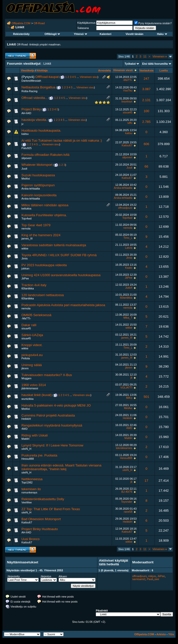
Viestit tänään (134, 34)
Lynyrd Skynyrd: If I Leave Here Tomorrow (52, 445)
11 (145, 56)
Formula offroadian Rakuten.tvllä (45, 155)
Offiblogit (52, 34)
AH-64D (26, 113)
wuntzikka (27, 399)
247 (146, 79)
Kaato (129, 268)
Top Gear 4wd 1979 (36, 225)
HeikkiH (26, 419)
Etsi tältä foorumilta (155, 64)
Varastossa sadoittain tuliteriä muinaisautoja (54, 245)
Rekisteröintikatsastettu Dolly (43, 499)
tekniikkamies (124, 448)
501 (146, 397)
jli (131, 378)
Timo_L (128, 238)
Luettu (164, 70)
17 (146, 481)
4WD (24, 429)
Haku (162, 34)
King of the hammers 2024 (41, 235)
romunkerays (29, 492)
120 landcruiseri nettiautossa (43, 295)
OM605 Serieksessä (36, 315)
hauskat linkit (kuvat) (37, 395)
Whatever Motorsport (37, 165)
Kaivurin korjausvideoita (39, 195)
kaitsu (25, 134)
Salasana (83, 28)
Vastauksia (146, 70)
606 (146, 144)
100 (146, 111)
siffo (130, 123)
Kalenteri (106, 34)
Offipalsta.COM (21, 23)
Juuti (24, 169)
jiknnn (25, 368)
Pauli (150, 579)
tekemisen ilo (31, 489)
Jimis (25, 258)
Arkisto (161, 634)
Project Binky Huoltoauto (40, 529)
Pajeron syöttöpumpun (38, 185)
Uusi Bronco (31, 539)
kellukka (26, 209)
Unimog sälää (32, 365)
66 (146, 166)
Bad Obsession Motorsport (41, 519)
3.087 (146, 89)
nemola (26, 228)
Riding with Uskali (35, 435)
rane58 (128, 512)
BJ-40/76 (127, 492)
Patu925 (27, 148)
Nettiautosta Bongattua (38, 87)
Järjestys (46, 576)
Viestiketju (28, 70)
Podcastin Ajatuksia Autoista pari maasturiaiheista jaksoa (63, 305)
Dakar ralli (29, 325)
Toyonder (127, 502)
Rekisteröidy (21, 34)
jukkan (25, 268)
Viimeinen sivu (89, 77)
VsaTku (128, 90)
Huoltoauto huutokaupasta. (41, 130)
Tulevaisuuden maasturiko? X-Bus (47, 375)
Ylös (171, 634)
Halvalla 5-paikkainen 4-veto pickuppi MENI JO (56, 405)
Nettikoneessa (32, 479)
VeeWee (27, 502)
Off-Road (39, 23)
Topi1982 (27, 482)
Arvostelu (105, 70)
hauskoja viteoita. (34, 120)
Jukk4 (129, 288)
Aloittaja (42, 70)
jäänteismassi (30, 388)
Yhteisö (80, 34)
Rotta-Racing (29, 91)
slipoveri (26, 158)
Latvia (129, 248)
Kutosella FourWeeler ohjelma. (44, 215)
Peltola (26, 358)
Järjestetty (13, 576)
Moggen (26, 378)
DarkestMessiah (31, 81)
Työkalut (130, 64)
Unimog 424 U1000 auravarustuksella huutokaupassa (61, 275)
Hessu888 (28, 459)
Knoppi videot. (32, 345)
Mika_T (128, 318)
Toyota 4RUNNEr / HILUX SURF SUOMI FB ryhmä (59, 255)
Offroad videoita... (35, 98)
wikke (25, 248)
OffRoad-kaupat (47, 77)
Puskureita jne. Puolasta (39, 455)
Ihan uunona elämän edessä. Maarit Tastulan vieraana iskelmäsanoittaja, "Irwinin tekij (61, 467)
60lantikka (28, 288)
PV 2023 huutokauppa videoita (44, 265)
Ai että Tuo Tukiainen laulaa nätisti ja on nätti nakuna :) (62, 140)
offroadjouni (125, 208)
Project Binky (31, 109)
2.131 (146, 100)
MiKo (129, 398)
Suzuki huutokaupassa (38, 175)
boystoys (127, 101)
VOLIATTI (126, 388)
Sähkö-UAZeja (32, 335)
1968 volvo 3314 (34, 385)
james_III (27, 238)
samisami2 (139, 579)
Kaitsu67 (127, 145)
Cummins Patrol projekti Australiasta (48, 415)
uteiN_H (26, 449)
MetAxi (26, 179)
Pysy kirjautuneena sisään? (153, 23)
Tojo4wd (26, 218)
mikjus (152, 576)
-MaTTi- (128, 80)
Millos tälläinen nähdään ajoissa (45, 205)
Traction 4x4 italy (34, 285)
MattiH (25, 439)
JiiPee (25, 278)
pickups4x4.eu (32, 355)
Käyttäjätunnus (86, 23)
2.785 (146, 122)
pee (157, 579)
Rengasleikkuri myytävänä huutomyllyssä (52, 425)
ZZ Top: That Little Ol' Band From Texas (51, 509)
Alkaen (63, 576)
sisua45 (128, 112)
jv (22, 124)
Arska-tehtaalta (31, 189)
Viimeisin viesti (123, 70)
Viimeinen (160, 56)
